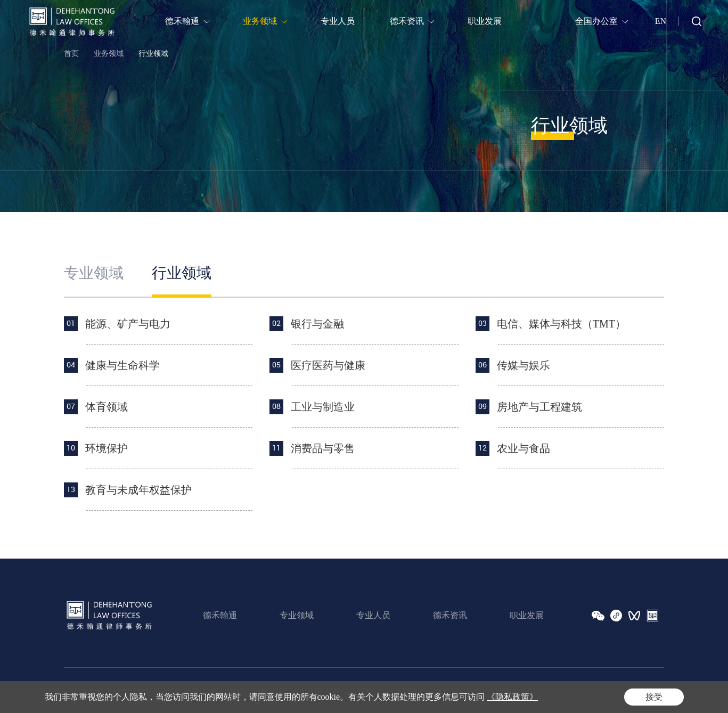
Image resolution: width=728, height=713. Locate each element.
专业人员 (373, 615)
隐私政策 (609, 690)
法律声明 (568, 690)
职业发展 (527, 615)
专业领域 (94, 273)
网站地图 (649, 690)
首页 (71, 54)
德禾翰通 (220, 615)
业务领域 (109, 54)
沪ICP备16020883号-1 (224, 690)
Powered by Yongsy (292, 690)
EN (661, 21)
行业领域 (153, 54)
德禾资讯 (450, 615)
